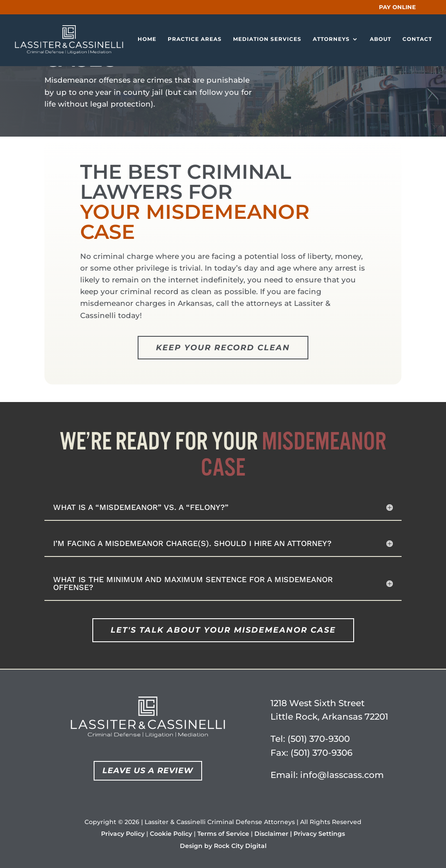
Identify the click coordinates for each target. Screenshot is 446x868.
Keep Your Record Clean (223, 348)
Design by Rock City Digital (223, 846)
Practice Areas (195, 40)
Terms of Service (223, 834)
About (380, 40)
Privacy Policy (123, 834)
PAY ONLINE (397, 7)
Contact (417, 40)
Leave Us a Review (148, 771)
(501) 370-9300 (319, 739)
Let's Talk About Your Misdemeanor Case (223, 630)
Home (147, 40)
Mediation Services (267, 40)
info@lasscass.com (342, 775)
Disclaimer (271, 834)
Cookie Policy (171, 834)
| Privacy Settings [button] (318, 834)
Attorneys (331, 40)
